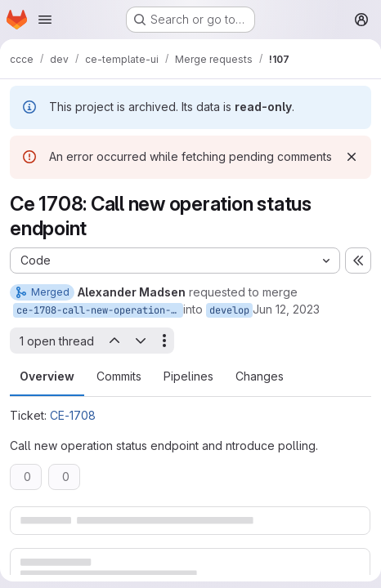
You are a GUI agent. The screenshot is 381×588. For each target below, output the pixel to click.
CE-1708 (73, 415)
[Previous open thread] (114, 341)
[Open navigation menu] (45, 20)
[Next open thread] (141, 341)
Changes (260, 376)
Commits (119, 376)
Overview (47, 376)
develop (229, 310)
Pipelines (188, 376)
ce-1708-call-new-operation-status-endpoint (100, 310)
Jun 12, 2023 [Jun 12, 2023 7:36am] (286, 309)
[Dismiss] (352, 157)
